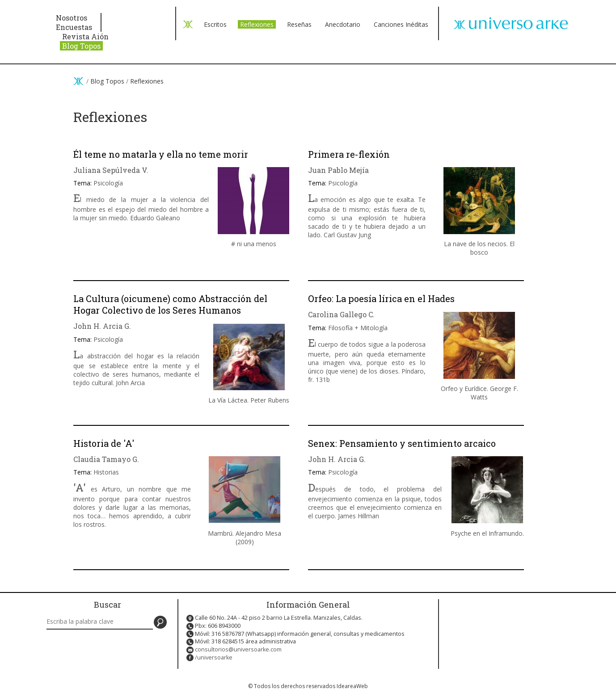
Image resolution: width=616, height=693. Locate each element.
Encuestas (74, 27)
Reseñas (299, 24)
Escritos (215, 24)
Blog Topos (81, 46)
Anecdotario (343, 24)
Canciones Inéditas (401, 24)
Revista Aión (85, 36)
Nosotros (72, 18)
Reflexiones (257, 24)
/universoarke (214, 657)
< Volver (188, 24)
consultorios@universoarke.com (238, 649)
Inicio (78, 81)
